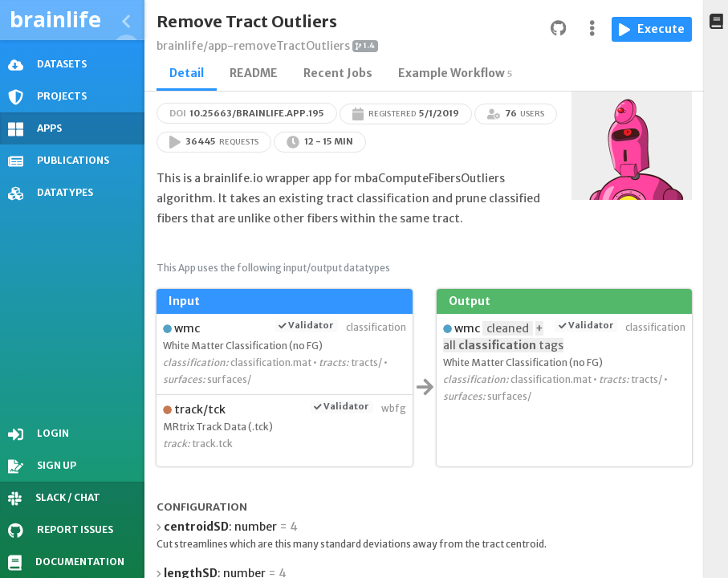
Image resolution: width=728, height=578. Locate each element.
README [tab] (254, 73)
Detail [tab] (187, 73)
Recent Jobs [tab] (338, 73)
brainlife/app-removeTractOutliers (253, 46)
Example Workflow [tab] (456, 73)
